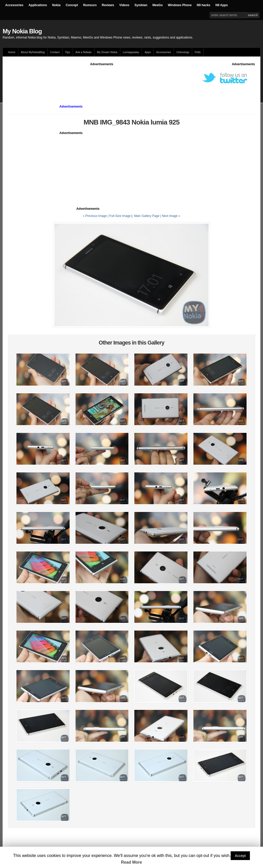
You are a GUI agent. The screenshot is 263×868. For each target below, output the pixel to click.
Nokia (56, 5)
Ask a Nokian (84, 52)
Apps (148, 52)
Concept (72, 5)
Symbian (141, 5)
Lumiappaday (131, 52)
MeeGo (158, 5)
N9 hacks (204, 5)
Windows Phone (180, 5)
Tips (68, 52)
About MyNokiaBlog (33, 52)
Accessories (14, 5)
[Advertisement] (102, 78)
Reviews (108, 5)
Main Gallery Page (147, 216)
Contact (55, 52)
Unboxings (183, 52)
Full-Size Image (120, 216)
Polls (198, 52)
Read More (131, 862)
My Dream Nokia (107, 52)
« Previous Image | (96, 216)
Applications (38, 5)
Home (12, 52)
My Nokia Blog (22, 31)
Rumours (90, 5)
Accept (240, 856)
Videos (124, 5)
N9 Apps (222, 5)
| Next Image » (170, 216)
